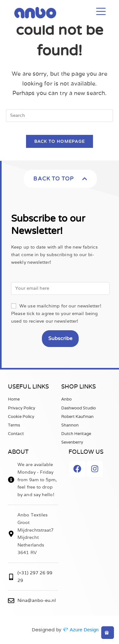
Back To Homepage (60, 141)
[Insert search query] (60, 116)
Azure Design (84, 630)
